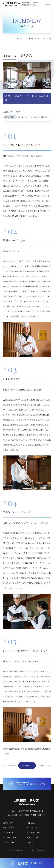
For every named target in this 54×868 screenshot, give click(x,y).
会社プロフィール (10, 837)
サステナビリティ (33, 837)
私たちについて (9, 823)
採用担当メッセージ (35, 832)
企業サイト (31, 842)
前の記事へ (12, 765)
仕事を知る (31, 823)
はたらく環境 (8, 832)
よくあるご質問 (9, 842)
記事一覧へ (27, 765)
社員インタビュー (10, 828)
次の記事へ (42, 765)
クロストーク (32, 828)
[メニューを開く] (47, 4)
